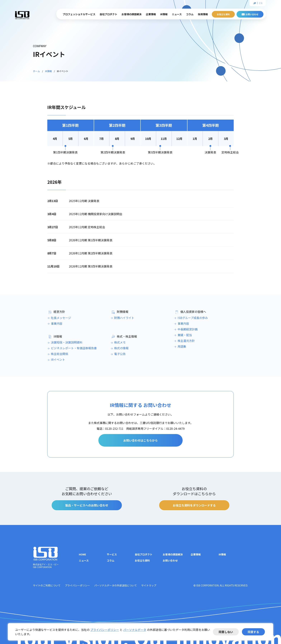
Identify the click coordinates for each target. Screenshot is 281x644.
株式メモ (120, 342)
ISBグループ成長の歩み (193, 318)
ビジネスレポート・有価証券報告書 (74, 348)
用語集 (182, 346)
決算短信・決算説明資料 (67, 342)
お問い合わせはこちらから (140, 440)
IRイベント (58, 359)
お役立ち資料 (223, 14)
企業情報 (196, 554)
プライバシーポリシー (105, 630)
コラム (190, 14)
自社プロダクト (144, 554)
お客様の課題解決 (132, 14)
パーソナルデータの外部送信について (116, 585)
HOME (82, 554)
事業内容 (57, 323)
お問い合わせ (252, 14)
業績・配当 (185, 335)
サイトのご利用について (47, 585)
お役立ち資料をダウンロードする (194, 505)
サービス (112, 554)
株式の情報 (121, 348)
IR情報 (48, 71)
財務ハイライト (124, 318)
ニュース (177, 14)
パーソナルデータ (135, 630)
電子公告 (120, 354)
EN (261, 3)
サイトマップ (149, 585)
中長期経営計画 (188, 329)
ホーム (36, 71)
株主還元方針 (186, 341)
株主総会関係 (59, 354)
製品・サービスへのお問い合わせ (87, 505)
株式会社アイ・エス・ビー (22, 15)
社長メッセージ (61, 318)
